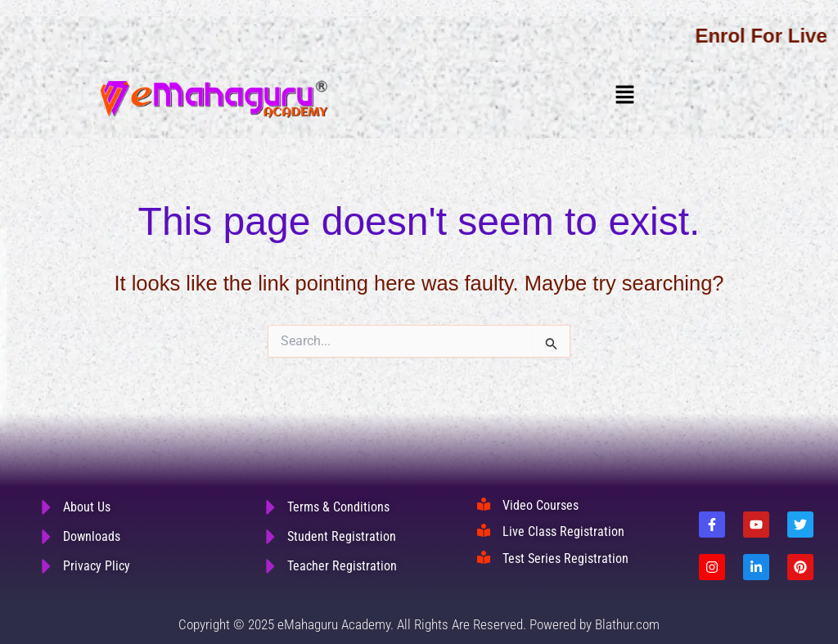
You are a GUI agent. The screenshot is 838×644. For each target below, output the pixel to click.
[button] (624, 95)
